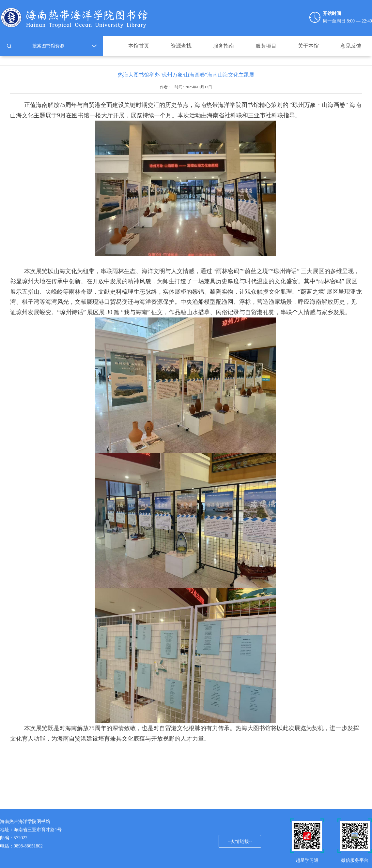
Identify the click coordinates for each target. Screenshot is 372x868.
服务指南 (224, 46)
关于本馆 (308, 46)
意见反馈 (351, 46)
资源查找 (181, 46)
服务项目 (266, 46)
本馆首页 (139, 46)
